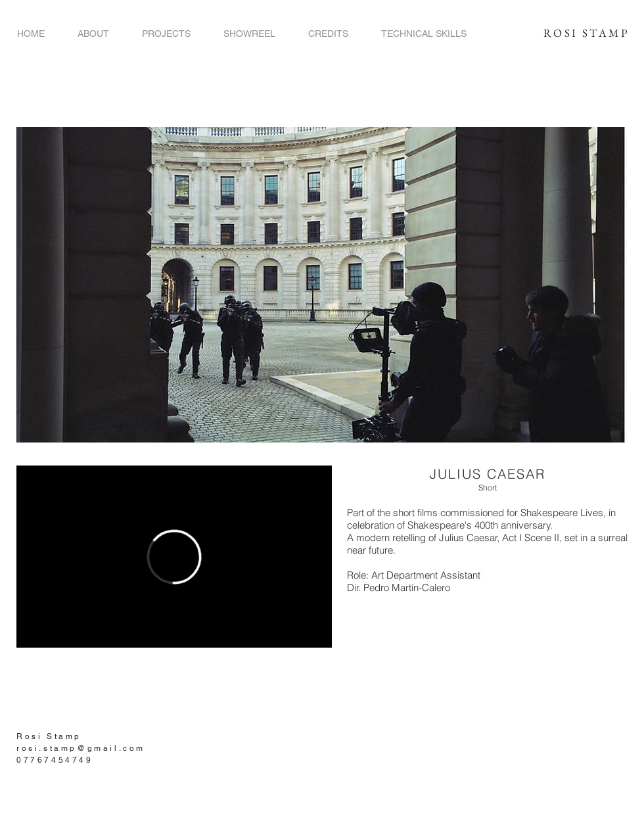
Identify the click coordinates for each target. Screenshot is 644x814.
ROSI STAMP (586, 33)
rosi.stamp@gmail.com (81, 748)
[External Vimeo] (174, 557)
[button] (166, 34)
